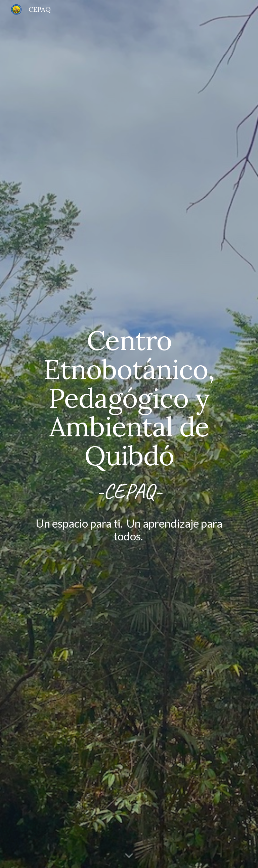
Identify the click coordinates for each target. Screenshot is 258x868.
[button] (129, 856)
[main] (129, 434)
